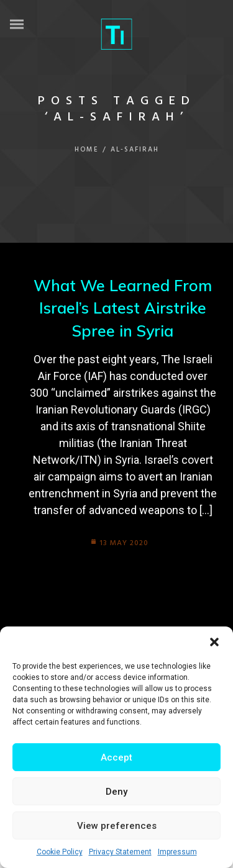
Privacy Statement (120, 852)
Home (87, 150)
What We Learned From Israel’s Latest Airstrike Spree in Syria (123, 308)
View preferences (117, 826)
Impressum (177, 852)
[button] (214, 642)
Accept (116, 757)
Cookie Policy (60, 852)
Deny (116, 792)
